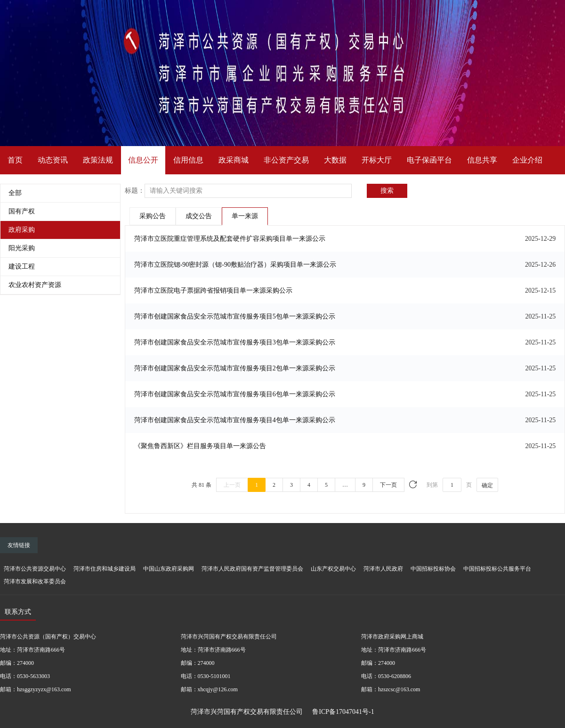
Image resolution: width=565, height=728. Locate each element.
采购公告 (153, 216)
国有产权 (22, 211)
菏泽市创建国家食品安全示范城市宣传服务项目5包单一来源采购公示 (235, 316)
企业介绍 (527, 160)
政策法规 (98, 160)
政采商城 (234, 160)
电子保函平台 (429, 160)
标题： (135, 191)
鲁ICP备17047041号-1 (343, 712)
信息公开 (143, 160)
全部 (15, 193)
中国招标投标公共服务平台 (497, 569)
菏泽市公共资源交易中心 (35, 569)
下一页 (388, 485)
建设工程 (22, 266)
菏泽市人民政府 (383, 569)
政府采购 (22, 230)
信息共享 (482, 160)
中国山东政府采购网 (169, 569)
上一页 (232, 485)
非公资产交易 (286, 160)
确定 (487, 485)
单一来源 (245, 216)
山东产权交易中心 (333, 569)
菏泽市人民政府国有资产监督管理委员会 (252, 569)
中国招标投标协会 (433, 569)
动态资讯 (53, 160)
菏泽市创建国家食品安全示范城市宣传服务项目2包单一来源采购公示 (235, 368)
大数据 (335, 160)
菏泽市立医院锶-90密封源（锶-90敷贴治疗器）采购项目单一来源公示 (235, 265)
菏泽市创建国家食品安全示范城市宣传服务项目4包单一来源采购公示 (235, 420)
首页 (15, 160)
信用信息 (188, 160)
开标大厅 (377, 160)
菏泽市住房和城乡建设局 (105, 569)
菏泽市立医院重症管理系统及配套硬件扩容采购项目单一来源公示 (230, 239)
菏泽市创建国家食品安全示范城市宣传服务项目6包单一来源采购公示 (235, 394)
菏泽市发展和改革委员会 (35, 581)
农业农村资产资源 (35, 285)
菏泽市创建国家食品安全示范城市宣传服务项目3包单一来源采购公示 (235, 342)
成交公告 (199, 216)
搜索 (387, 191)
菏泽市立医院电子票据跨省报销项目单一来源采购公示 (213, 290)
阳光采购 (22, 248)
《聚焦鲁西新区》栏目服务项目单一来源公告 (200, 446)
